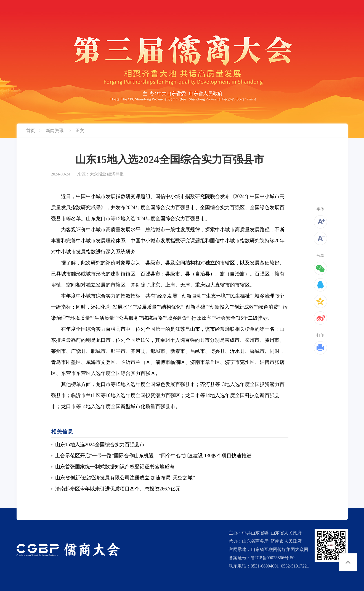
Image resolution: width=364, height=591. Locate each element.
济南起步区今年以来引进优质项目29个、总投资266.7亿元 (118, 489)
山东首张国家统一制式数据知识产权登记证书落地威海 (115, 467)
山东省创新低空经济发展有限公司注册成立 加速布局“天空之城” (125, 478)
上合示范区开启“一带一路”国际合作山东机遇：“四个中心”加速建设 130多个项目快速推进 (153, 456)
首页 (31, 131)
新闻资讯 (55, 131)
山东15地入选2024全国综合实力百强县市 (100, 445)
